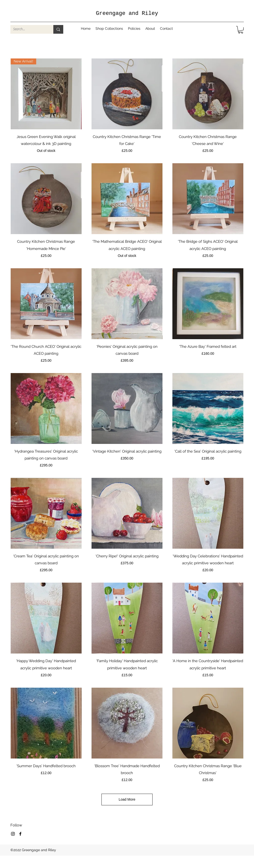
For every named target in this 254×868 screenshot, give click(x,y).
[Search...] (28, 29)
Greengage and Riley (127, 14)
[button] (241, 30)
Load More (127, 799)
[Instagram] (13, 834)
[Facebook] (20, 834)
